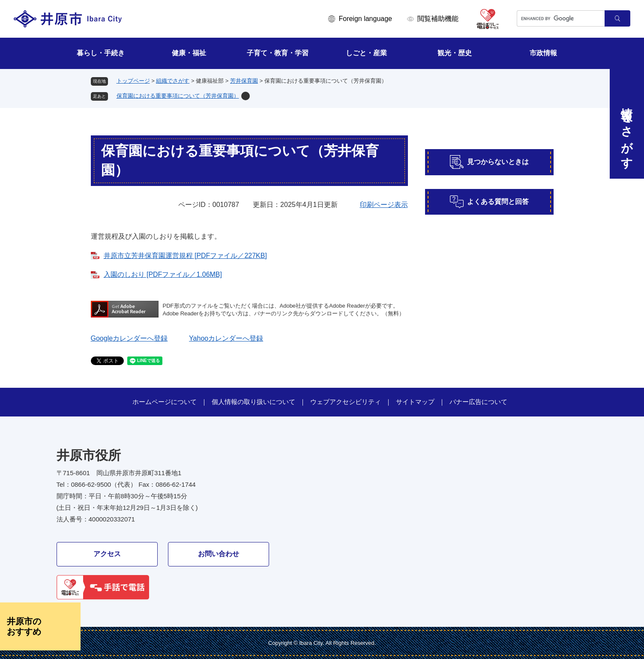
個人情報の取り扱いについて (253, 402)
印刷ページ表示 (384, 205)
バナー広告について (478, 402)
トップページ (133, 81)
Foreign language (365, 19)
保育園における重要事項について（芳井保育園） (178, 96)
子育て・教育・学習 (278, 53)
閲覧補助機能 (438, 19)
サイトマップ (415, 402)
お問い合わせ (219, 554)
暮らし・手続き (101, 53)
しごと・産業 (366, 53)
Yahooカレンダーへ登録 (226, 338)
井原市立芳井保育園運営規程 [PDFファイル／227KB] (185, 256)
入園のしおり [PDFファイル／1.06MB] (163, 274)
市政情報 (543, 53)
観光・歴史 (455, 53)
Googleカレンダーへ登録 (129, 338)
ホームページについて (165, 402)
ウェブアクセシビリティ (346, 402)
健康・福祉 (189, 53)
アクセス (107, 554)
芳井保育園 (244, 81)
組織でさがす (173, 81)
